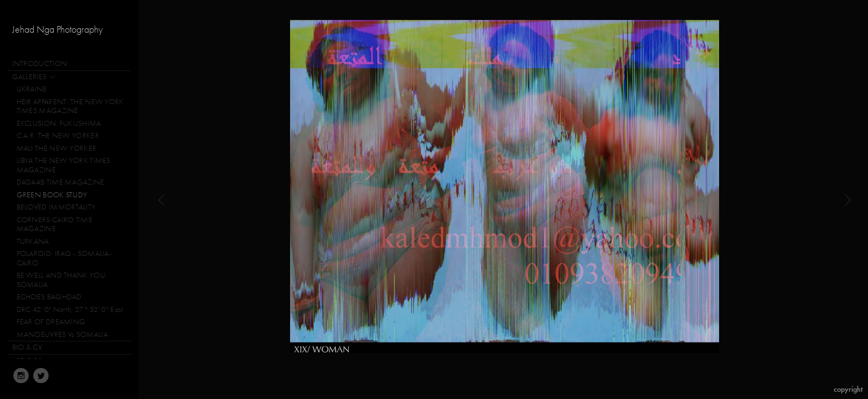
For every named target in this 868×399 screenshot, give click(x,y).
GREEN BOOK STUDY (52, 195)
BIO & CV (27, 347)
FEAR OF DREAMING (51, 322)
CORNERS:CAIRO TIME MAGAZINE (55, 224)
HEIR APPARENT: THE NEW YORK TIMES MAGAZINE (70, 106)
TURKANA (33, 241)
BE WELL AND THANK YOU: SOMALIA (62, 280)
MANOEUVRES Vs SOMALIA (62, 334)
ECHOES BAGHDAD (49, 297)
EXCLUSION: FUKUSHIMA (59, 123)
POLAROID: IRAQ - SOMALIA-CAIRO (64, 258)
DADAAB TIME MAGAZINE (61, 182)
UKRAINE (32, 89)
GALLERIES (35, 78)
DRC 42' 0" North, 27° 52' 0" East (70, 310)
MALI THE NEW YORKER (57, 148)
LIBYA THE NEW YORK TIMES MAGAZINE (64, 165)
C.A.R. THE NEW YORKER (58, 135)
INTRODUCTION (40, 63)
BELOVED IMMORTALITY (56, 207)
